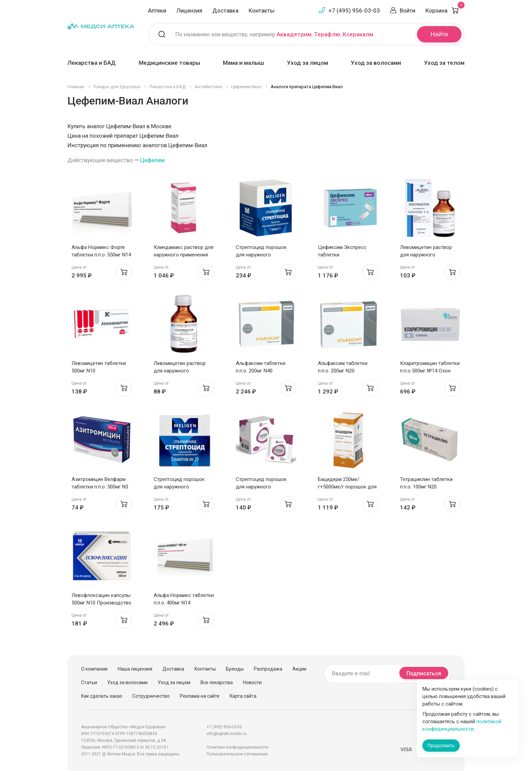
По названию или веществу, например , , (274, 34)
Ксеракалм (358, 34)
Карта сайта (243, 696)
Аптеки (157, 11)
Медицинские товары (169, 63)
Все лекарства (217, 682)
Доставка (225, 11)
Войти (407, 11)
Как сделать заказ (102, 696)
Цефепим (152, 160)
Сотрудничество (151, 696)
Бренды (235, 669)
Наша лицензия (135, 669)
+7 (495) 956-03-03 (354, 11)
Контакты (262, 11)
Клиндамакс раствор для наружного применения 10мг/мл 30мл (184, 255)
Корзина (445, 11)
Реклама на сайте (200, 696)
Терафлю (327, 34)
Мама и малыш (243, 63)
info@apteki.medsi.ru (227, 734)
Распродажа (268, 669)
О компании (94, 669)
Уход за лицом (308, 63)
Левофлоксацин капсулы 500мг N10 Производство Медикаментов (101, 603)
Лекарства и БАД (92, 63)
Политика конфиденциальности (237, 747)
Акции (299, 669)
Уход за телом (444, 63)
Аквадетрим (294, 34)
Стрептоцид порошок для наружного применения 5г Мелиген (263, 255)
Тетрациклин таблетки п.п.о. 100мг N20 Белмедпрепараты (426, 487)
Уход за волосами (376, 63)
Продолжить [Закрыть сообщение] (441, 746)
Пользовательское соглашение (237, 754)
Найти (439, 34)
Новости (252, 682)
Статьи (89, 682)
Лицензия (189, 11)
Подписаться (424, 673)
